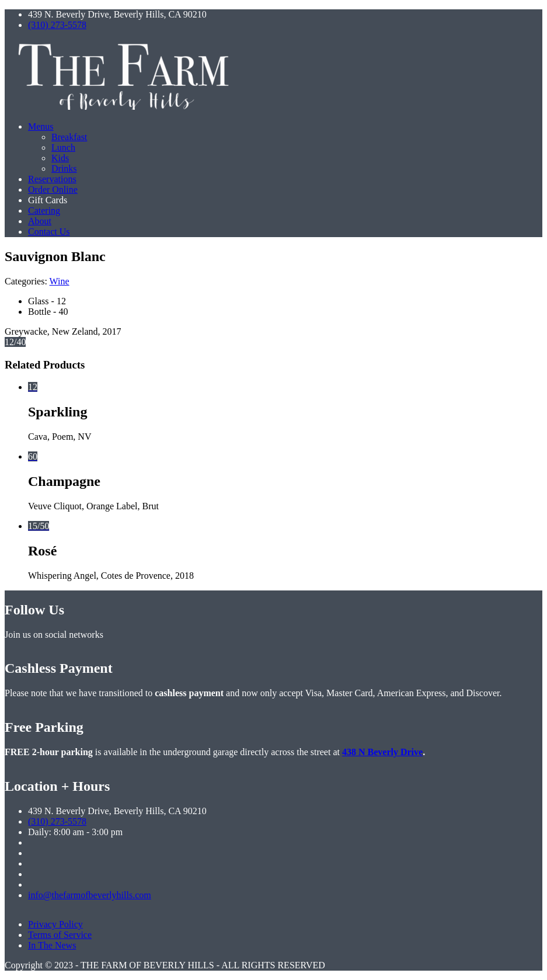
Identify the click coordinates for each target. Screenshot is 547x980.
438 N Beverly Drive (382, 752)
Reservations (52, 179)
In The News (52, 945)
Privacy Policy (55, 924)
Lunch (63, 147)
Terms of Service (60, 935)
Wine (60, 281)
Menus (41, 126)
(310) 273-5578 (57, 25)
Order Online (53, 190)
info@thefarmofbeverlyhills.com (90, 895)
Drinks (64, 168)
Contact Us (49, 232)
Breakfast (69, 137)
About (40, 221)
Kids (60, 158)
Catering (44, 211)
